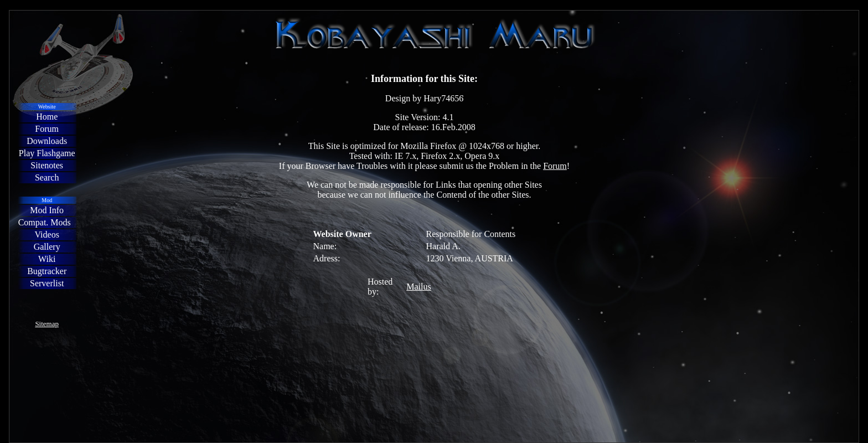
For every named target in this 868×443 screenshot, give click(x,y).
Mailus (418, 287)
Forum (555, 166)
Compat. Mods (45, 222)
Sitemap (47, 324)
